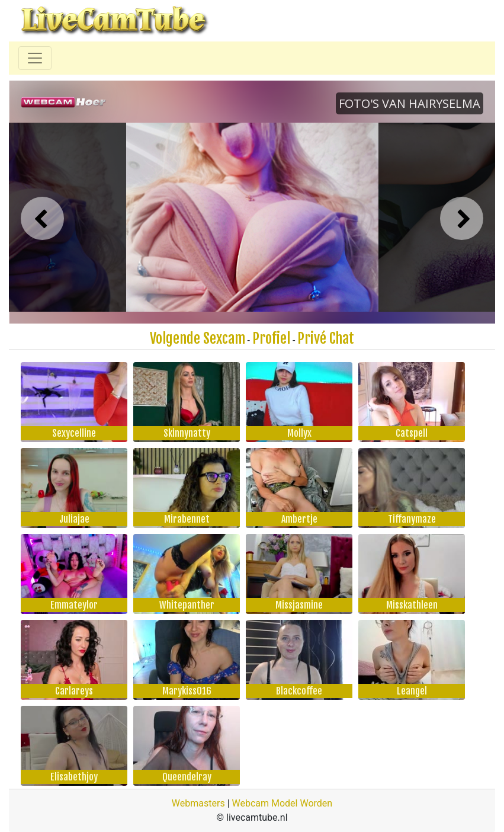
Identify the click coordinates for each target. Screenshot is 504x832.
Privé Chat (326, 338)
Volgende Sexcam (198, 338)
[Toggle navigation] (35, 58)
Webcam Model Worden (283, 803)
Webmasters (198, 803)
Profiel (271, 338)
